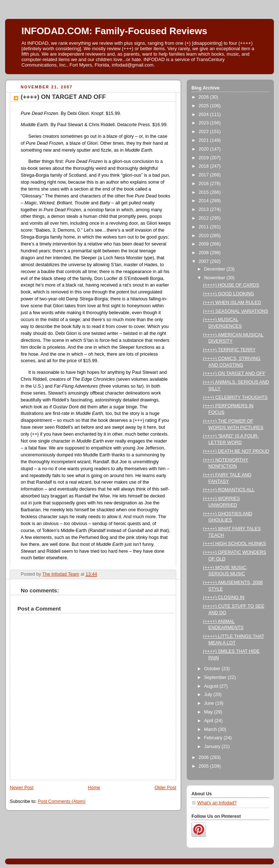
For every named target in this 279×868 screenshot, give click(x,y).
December (215, 269)
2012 (205, 218)
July (209, 695)
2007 (205, 261)
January (213, 747)
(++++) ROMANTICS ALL (229, 490)
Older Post (165, 788)
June (210, 703)
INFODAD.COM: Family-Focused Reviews (114, 31)
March (211, 729)
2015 (205, 192)
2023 (205, 123)
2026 (205, 97)
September (216, 677)
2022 (205, 132)
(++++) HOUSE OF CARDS (231, 285)
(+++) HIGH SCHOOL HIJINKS (235, 544)
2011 (205, 227)
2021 (205, 140)
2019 (205, 158)
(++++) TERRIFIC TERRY (229, 350)
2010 (205, 236)
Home (94, 788)
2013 (205, 209)
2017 (205, 175)
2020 (205, 149)
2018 (205, 166)
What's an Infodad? (217, 803)
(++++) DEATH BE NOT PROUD (236, 451)
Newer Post (22, 788)
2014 (205, 201)
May (209, 712)
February (214, 738)
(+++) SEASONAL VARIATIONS (236, 311)
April (209, 721)
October (213, 669)
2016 (205, 184)
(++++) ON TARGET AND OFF (234, 373)
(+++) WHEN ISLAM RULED (232, 303)
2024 (205, 115)
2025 (205, 106)
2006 (205, 757)
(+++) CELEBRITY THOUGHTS (235, 397)
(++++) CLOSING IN (224, 597)
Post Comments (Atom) (62, 801)
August (212, 686)
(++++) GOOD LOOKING (229, 294)
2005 (205, 766)
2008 (205, 253)
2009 (205, 244)
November (215, 278)
